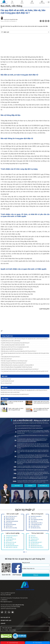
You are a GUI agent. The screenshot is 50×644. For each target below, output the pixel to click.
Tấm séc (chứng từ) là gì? (6, 383)
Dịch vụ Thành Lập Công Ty (11, 516)
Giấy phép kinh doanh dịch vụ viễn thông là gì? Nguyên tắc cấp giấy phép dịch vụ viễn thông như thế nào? (24, 339)
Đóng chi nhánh (9, 523)
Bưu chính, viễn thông (11, 6)
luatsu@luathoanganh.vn (7, 602)
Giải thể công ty (9, 526)
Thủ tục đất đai (34, 521)
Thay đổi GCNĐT (9, 537)
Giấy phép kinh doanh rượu (36, 546)
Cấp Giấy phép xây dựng (35, 528)
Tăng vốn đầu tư (9, 541)
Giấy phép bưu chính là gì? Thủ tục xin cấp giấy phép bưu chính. (15, 347)
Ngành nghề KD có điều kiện (12, 547)
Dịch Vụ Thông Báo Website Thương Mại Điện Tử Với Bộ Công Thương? (16, 367)
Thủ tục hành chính (37, 533)
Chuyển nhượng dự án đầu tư (37, 523)
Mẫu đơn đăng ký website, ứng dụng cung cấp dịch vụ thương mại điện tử (17, 365)
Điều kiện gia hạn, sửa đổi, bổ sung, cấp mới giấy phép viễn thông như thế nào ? (18, 351)
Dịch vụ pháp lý (25, 510)
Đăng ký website (34, 541)
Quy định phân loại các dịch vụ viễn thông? (10, 341)
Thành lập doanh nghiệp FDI (12, 536)
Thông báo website (35, 539)
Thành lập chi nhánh (10, 520)
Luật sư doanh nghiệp (13, 533)
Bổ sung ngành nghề (10, 544)
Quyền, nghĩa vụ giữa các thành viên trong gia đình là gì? (16, 409)
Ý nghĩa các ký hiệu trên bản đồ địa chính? (16, 402)
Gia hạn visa (33, 536)
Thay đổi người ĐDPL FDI (11, 539)
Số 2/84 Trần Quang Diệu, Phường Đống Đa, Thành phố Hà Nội (15, 598)
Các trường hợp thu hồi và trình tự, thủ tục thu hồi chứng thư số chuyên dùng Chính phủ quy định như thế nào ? (24, 372)
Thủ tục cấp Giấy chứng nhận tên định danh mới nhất (13, 345)
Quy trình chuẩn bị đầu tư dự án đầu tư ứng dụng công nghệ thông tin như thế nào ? (20, 369)
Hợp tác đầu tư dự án (35, 526)
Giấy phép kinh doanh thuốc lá (37, 547)
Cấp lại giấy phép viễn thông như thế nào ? (10, 357)
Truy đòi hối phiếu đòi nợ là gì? (7, 381)
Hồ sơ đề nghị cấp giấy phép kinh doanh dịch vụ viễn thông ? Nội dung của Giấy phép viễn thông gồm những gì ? (25, 354)
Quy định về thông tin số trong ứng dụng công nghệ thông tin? (15, 343)
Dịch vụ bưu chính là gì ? (6, 359)
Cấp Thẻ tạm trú (34, 537)
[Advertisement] (25, 46)
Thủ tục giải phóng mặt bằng (37, 520)
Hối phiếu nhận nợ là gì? (6, 379)
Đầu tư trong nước (37, 514)
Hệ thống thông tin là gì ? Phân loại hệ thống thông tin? (13, 363)
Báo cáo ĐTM (33, 518)
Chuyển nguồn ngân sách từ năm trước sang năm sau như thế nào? (41, 402)
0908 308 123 (5, 600)
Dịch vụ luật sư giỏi (13, 514)
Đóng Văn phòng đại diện (11, 524)
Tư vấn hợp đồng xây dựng (36, 524)
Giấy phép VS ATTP (35, 544)
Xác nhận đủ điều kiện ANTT (36, 542)
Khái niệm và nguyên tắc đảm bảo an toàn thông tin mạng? (14, 361)
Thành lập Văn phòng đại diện (12, 521)
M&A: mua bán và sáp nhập (11, 528)
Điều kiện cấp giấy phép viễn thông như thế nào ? (12, 349)
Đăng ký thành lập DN (10, 518)
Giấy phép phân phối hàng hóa (12, 546)
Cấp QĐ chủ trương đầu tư (36, 516)
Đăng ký (36, 575)
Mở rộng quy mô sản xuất (11, 542)
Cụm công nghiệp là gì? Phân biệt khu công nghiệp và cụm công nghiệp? (41, 410)
